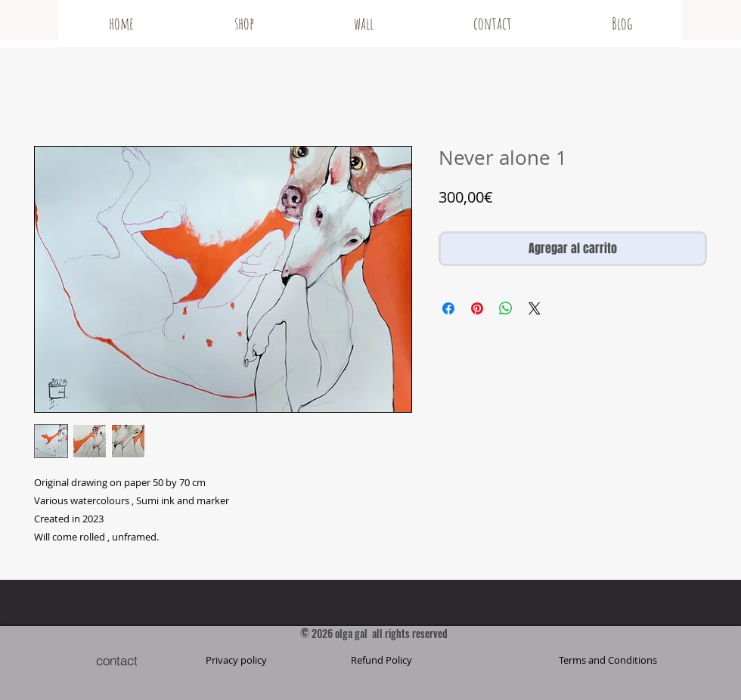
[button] (608, 660)
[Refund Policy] (381, 660)
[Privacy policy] (236, 660)
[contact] (116, 660)
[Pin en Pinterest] (477, 308)
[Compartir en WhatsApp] (506, 308)
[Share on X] (535, 308)
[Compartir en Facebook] (448, 308)
